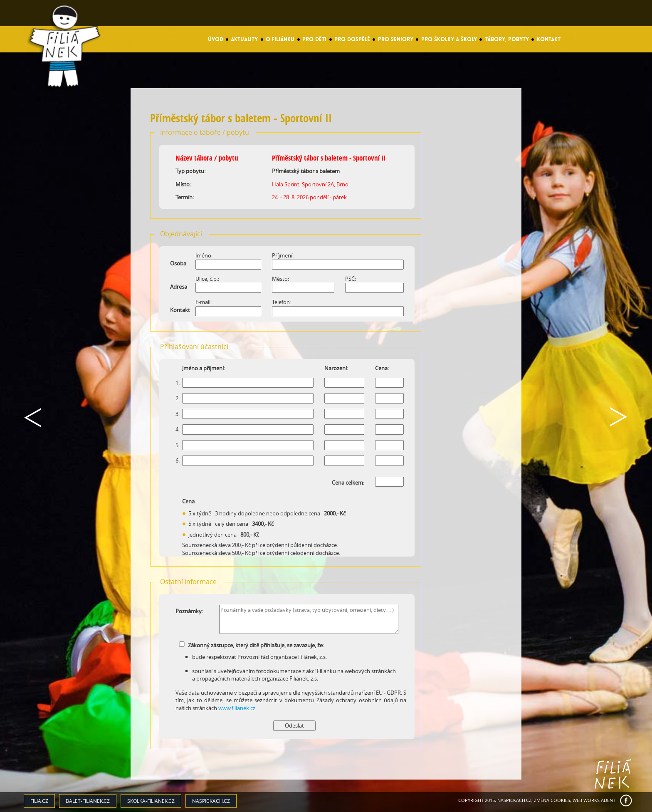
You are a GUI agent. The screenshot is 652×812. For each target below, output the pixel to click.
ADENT (608, 800)
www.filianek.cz (237, 708)
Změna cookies (552, 800)
